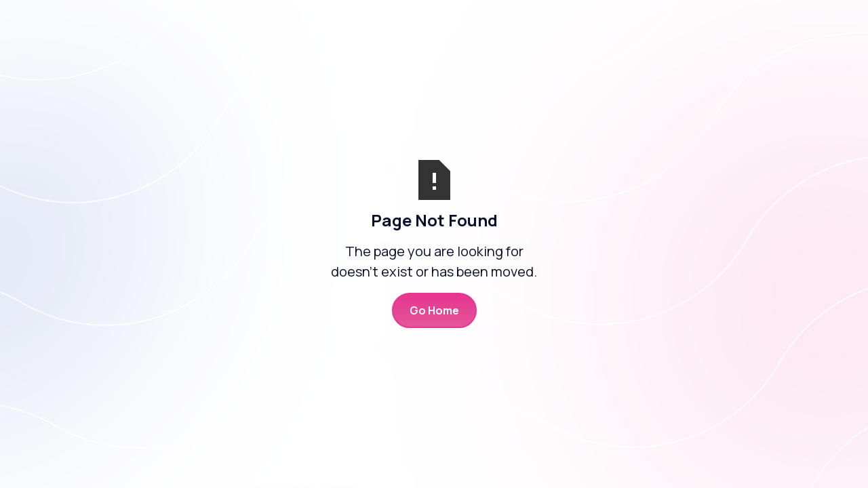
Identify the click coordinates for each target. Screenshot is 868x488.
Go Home (434, 310)
